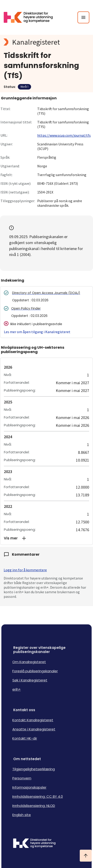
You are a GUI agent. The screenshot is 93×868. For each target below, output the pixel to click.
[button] (46, 538)
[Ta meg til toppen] (86, 856)
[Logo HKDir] (46, 844)
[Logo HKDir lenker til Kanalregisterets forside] (31, 17)
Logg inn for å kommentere (25, 570)
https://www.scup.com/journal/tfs (64, 135)
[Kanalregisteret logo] (46, 42)
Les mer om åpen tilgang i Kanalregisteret (37, 332)
